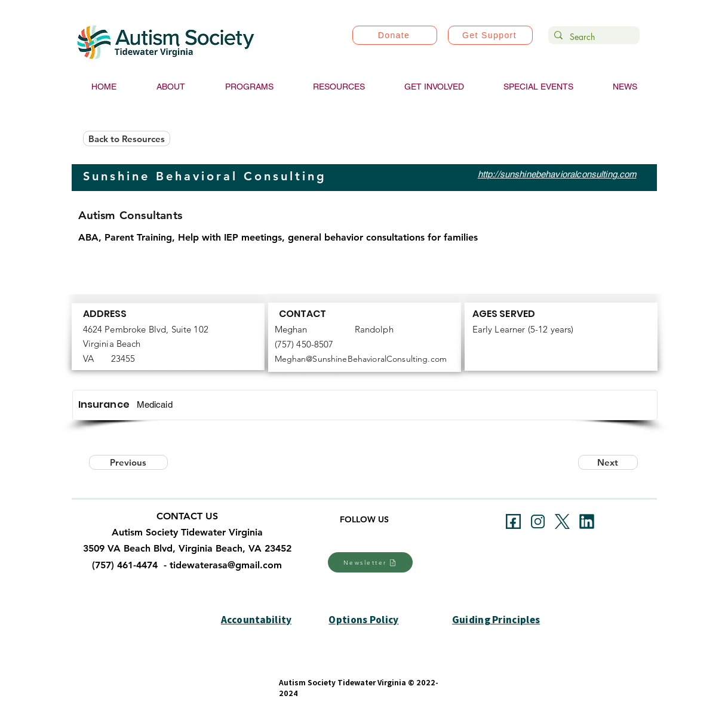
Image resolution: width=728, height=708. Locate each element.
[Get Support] (490, 35)
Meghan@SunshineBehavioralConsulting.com (361, 359)
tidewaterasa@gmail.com (226, 565)
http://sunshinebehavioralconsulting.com (557, 174)
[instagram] (538, 521)
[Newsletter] (370, 562)
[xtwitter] (562, 521)
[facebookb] (513, 521)
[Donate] (395, 35)
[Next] (608, 462)
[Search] (592, 37)
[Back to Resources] (127, 138)
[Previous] (128, 462)
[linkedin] (587, 521)
